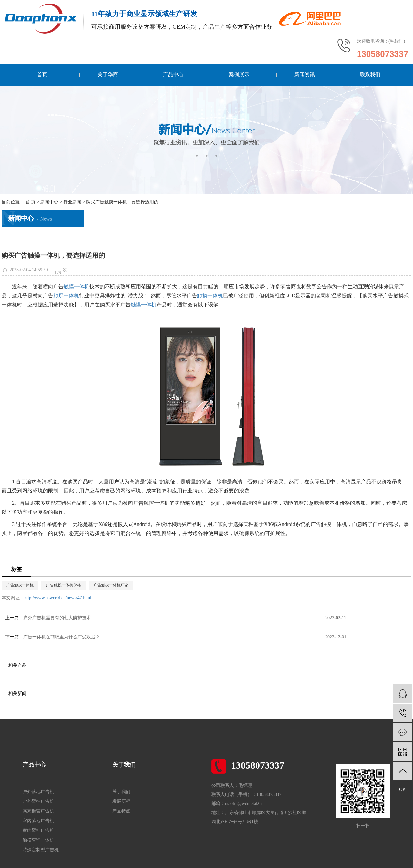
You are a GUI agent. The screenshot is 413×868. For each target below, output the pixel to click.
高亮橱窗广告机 (38, 811)
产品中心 (173, 74)
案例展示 (239, 74)
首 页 (31, 202)
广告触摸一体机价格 (64, 585)
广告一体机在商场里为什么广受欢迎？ (62, 637)
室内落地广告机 (38, 821)
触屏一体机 (66, 296)
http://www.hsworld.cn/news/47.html (58, 598)
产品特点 (121, 811)
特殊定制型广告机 (41, 850)
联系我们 (370, 74)
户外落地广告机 (38, 792)
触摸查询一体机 (38, 840)
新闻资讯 (304, 74)
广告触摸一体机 (20, 585)
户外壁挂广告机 (38, 801)
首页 (42, 74)
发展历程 (121, 801)
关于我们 (121, 792)
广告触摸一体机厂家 (111, 585)
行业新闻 (72, 202)
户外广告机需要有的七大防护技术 (57, 618)
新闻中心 (49, 202)
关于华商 (108, 74)
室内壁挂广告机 (38, 830)
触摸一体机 (76, 287)
